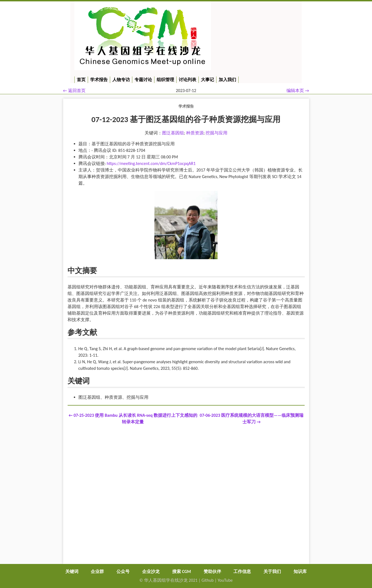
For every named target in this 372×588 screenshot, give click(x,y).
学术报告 (186, 106)
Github (207, 580)
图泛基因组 (173, 133)
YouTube (225, 580)
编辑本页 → (298, 91)
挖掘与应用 (216, 133)
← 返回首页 (74, 91)
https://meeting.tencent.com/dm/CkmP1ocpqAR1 (151, 163)
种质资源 (195, 133)
